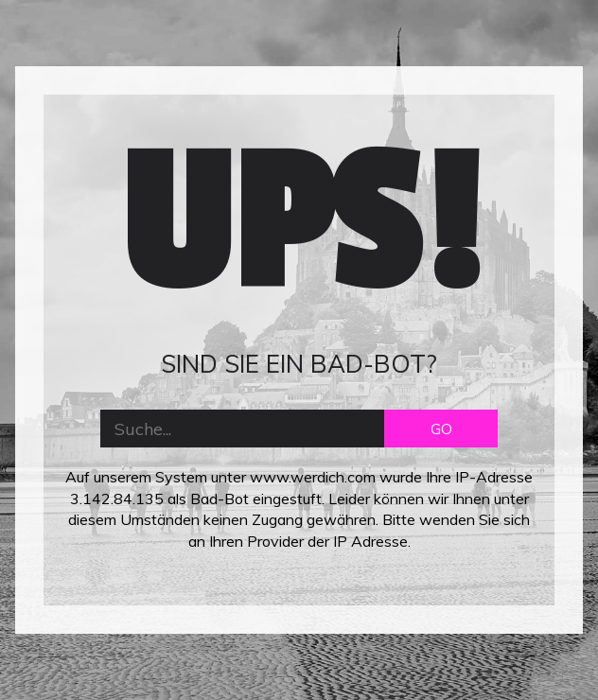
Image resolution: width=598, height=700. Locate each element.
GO (441, 429)
